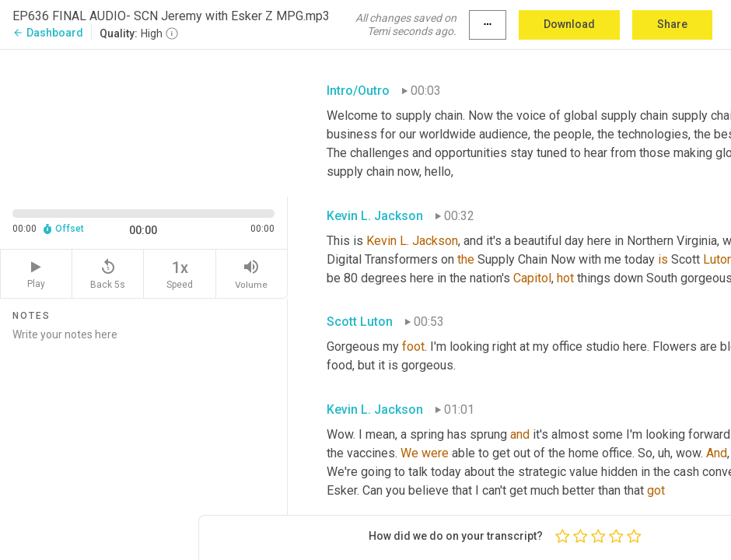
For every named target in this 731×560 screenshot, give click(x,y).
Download (569, 24)
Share (672, 24)
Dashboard (48, 33)
